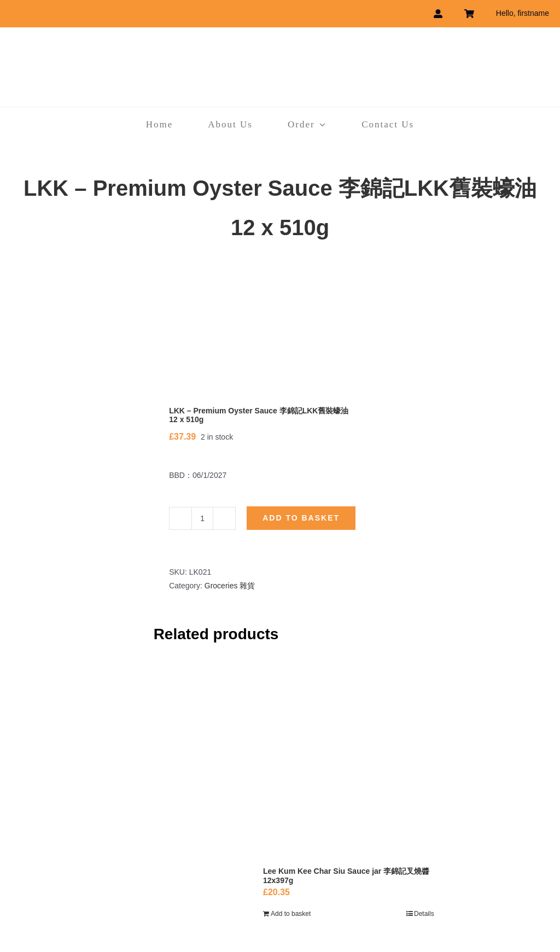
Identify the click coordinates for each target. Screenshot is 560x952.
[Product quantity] (202, 518)
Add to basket (301, 518)
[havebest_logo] (280, 49)
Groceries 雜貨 (230, 586)
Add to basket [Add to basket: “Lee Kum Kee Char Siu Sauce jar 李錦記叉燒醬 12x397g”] (291, 914)
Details (424, 914)
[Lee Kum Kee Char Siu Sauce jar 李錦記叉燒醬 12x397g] (349, 763)
